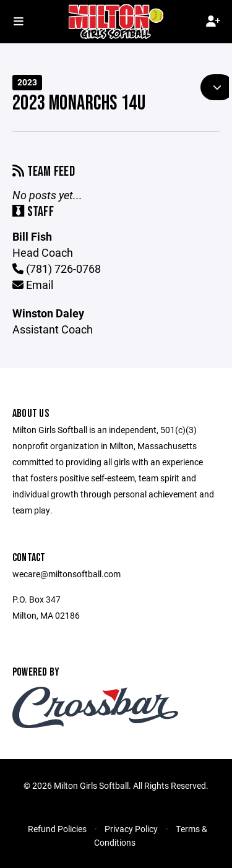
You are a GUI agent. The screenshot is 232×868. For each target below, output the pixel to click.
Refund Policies (57, 829)
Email (33, 285)
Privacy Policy (131, 829)
